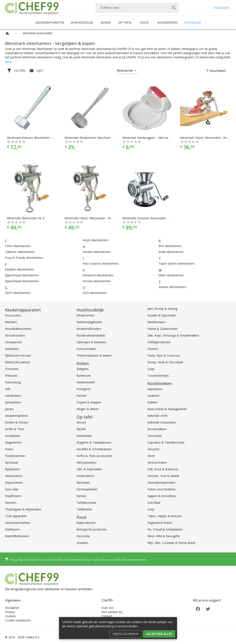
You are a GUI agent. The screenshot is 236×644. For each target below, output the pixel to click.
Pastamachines (15, 456)
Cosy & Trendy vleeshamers (24, 258)
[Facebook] (198, 609)
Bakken (153, 402)
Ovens (9, 449)
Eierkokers (12, 349)
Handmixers (13, 396)
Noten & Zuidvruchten (163, 329)
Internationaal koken (161, 483)
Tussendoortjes (158, 376)
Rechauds (12, 462)
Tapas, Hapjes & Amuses (165, 516)
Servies (81, 496)
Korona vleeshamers (97, 281)
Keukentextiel (86, 382)
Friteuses (11, 376)
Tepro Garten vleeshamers (177, 263)
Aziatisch (153, 396)
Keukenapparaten (50, 22)
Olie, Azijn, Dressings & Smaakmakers (173, 335)
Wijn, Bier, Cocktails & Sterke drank (171, 543)
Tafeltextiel (84, 509)
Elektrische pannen (18, 362)
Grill (8, 389)
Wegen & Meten (88, 409)
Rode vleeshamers (171, 252)
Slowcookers (14, 476)
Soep (151, 369)
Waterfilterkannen (17, 536)
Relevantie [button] (125, 70)
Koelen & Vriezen (17, 422)
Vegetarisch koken (160, 523)
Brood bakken (157, 429)
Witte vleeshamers (171, 275)
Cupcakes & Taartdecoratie (166, 442)
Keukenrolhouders (89, 329)
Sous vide (12, 489)
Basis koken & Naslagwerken (167, 409)
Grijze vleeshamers (96, 240)
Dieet (151, 456)
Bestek (81, 429)
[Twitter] (208, 609)
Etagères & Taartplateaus (94, 442)
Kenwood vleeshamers (98, 275)
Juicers (9, 409)
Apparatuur (155, 389)
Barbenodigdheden (89, 322)
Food (144, 22)
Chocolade (155, 436)
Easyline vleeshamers (19, 269)
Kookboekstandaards (91, 335)
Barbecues (84, 376)
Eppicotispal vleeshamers (22, 281)
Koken (106, 22)
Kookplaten (13, 436)
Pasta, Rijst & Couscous (164, 355)
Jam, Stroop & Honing (162, 309)
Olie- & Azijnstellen (89, 469)
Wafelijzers (12, 529)
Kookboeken (167, 22)
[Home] (7, 34)
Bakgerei (83, 369)
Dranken (82, 543)
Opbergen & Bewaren (91, 342)
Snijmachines (14, 483)
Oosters (153, 349)
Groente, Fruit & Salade (163, 476)
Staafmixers (13, 496)
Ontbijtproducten (159, 342)
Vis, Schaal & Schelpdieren (165, 529)
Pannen (82, 396)
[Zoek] (174, 8)
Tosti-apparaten (16, 516)
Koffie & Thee (15, 429)
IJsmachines (13, 402)
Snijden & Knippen (89, 402)
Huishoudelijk (82, 22)
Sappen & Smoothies (162, 496)
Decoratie (83, 536)
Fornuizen (12, 369)
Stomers (11, 503)
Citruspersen (13, 342)
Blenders (11, 322)
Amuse (81, 422)
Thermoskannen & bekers (94, 355)
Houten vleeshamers (97, 252)
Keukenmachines (17, 416)
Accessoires (13, 315)
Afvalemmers (86, 315)
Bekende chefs (158, 416)
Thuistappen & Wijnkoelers (23, 509)
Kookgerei (83, 389)
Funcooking (13, 382)
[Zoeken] (132, 8)
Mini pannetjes (87, 462)
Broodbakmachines (18, 329)
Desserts (154, 449)
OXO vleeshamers (95, 293)
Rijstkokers (12, 469)
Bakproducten (86, 523)
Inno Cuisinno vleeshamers (101, 263)
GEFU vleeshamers (18, 293)
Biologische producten (92, 529)
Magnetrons (13, 442)
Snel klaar (154, 503)
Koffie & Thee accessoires (94, 456)
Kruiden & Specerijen (162, 315)
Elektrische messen (18, 355)
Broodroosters (15, 335)
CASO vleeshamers (18, 246)
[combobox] (137, 8)
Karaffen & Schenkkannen (94, 449)
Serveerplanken (87, 489)
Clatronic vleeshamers (20, 252)
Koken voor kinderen (162, 489)
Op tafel (125, 22)
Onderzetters (85, 476)
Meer (9, 62)
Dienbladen (84, 436)
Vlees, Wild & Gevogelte (164, 536)
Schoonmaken (86, 349)
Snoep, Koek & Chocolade (165, 362)
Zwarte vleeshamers (172, 287)
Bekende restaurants (162, 422)
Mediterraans (156, 322)
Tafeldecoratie (86, 503)
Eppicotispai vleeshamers (22, 275)
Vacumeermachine (18, 523)
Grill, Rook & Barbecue (163, 469)
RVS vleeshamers (170, 246)
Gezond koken (157, 462)
